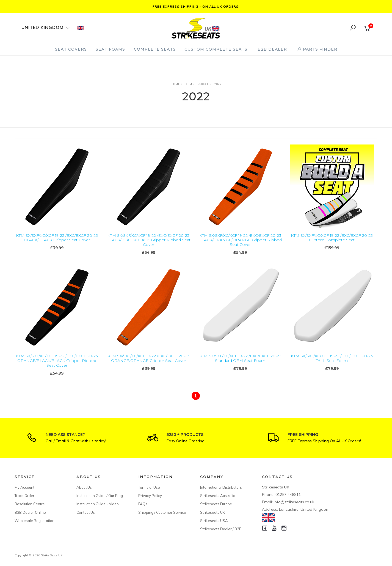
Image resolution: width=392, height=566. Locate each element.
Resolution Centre (30, 504)
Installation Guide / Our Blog (100, 496)
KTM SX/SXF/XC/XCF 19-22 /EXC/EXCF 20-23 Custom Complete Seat (332, 238)
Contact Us (86, 512)
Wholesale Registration (34, 521)
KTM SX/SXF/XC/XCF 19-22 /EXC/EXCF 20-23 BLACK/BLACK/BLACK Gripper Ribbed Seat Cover (148, 240)
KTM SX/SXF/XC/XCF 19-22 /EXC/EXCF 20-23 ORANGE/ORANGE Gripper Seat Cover (148, 363)
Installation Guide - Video (98, 504)
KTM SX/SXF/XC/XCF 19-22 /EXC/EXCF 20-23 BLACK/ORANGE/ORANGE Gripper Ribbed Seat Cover (240, 240)
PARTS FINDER (317, 49)
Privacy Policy (150, 496)
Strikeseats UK (212, 512)
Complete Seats (155, 49)
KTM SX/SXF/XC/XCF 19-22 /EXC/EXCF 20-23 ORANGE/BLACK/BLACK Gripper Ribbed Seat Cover (57, 366)
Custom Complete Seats (216, 49)
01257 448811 (288, 494)
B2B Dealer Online (30, 512)
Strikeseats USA (214, 521)
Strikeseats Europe (216, 504)
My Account (24, 487)
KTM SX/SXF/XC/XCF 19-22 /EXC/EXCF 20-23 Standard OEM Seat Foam (240, 363)
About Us (84, 487)
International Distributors (221, 487)
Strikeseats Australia (218, 496)
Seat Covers (71, 49)
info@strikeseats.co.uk (294, 502)
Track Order (24, 496)
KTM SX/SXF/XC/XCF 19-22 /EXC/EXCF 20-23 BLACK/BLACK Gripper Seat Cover (57, 238)
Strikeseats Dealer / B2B (221, 529)
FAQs (143, 504)
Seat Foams (110, 49)
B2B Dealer (272, 49)
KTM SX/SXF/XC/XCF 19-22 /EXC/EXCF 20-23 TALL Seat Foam (332, 363)
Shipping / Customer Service (162, 512)
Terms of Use (149, 487)
